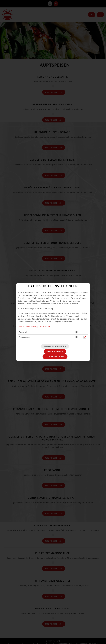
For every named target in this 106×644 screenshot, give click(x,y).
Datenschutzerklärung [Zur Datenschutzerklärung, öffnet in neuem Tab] (28, 326)
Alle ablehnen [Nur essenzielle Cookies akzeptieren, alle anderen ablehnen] (55, 351)
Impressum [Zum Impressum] (45, 326)
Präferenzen (24, 337)
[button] (77, 332)
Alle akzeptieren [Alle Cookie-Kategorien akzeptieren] (55, 357)
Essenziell (23, 332)
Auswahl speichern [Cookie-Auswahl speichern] (55, 346)
